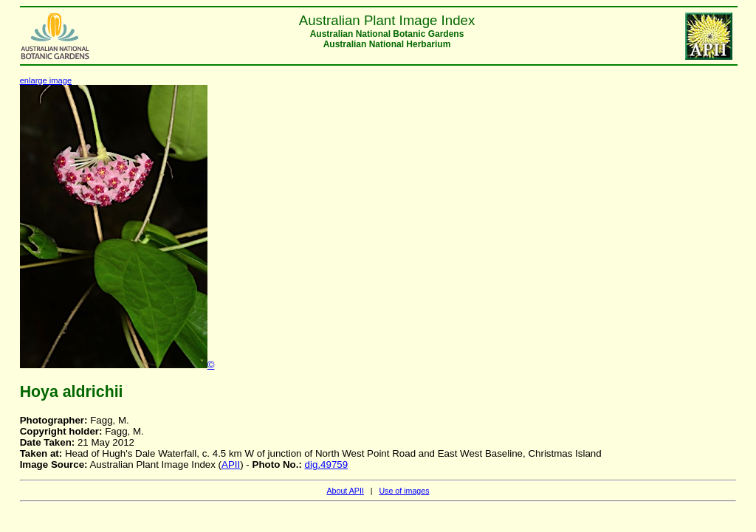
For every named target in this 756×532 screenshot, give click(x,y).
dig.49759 (327, 464)
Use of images (404, 491)
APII (231, 464)
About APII (345, 491)
